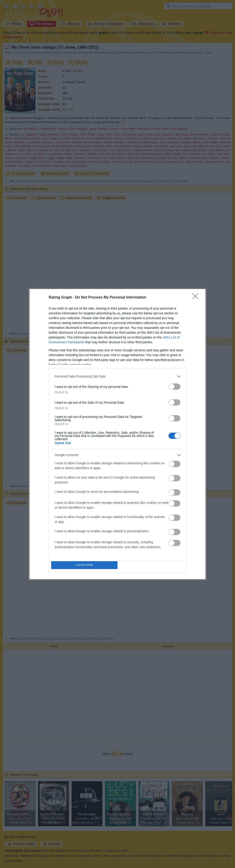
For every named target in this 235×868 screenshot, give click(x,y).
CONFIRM (84, 565)
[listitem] (117, 376)
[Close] (197, 298)
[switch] (174, 387)
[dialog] (117, 434)
